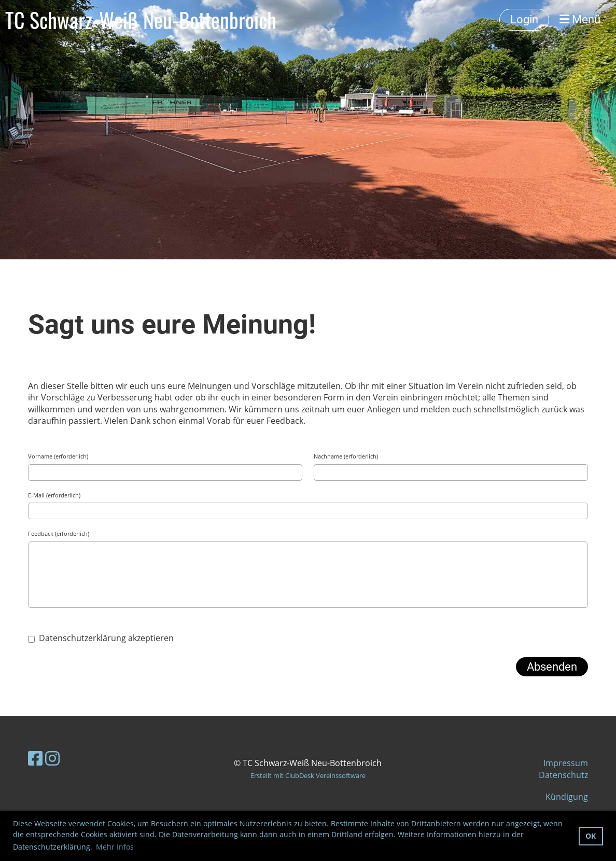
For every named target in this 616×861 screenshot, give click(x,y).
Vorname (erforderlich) (58, 456)
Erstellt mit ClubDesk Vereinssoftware (308, 775)
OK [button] (591, 836)
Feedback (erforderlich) (59, 533)
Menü (580, 19)
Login (524, 19)
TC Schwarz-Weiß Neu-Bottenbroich (141, 20)
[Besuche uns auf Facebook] (35, 758)
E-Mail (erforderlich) (54, 495)
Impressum (566, 763)
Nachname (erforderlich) (346, 456)
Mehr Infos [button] (115, 847)
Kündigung (567, 797)
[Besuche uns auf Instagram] (52, 758)
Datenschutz (563, 775)
